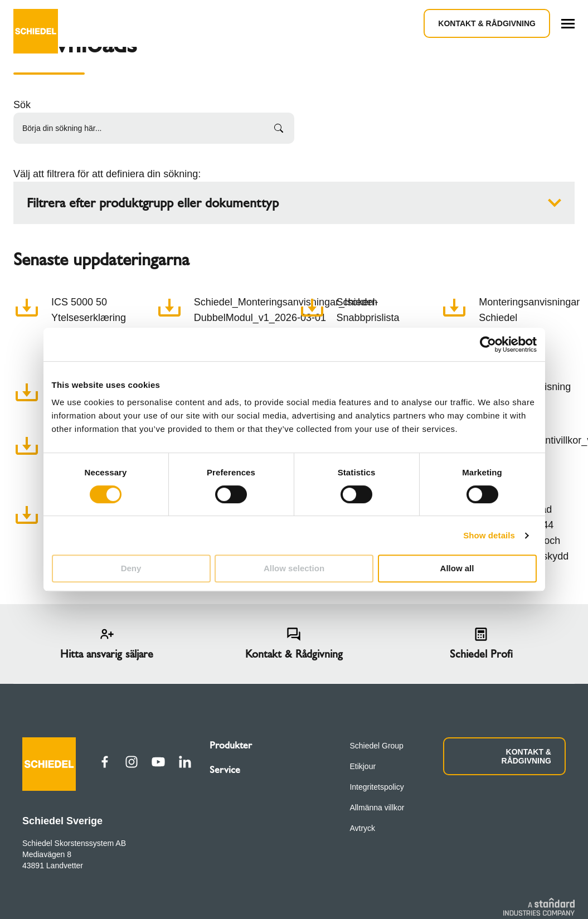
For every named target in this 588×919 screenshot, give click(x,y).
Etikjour (363, 766)
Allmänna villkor (377, 808)
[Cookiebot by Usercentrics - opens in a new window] (488, 344)
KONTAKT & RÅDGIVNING (526, 756)
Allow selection (294, 568)
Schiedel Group (376, 746)
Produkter (231, 745)
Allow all (457, 568)
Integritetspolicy (376, 787)
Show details (489, 535)
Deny (131, 568)
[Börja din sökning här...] (154, 128)
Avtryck (362, 828)
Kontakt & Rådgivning (487, 23)
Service (225, 770)
